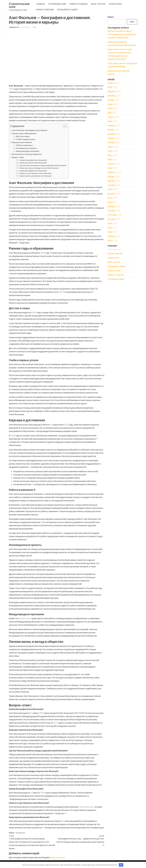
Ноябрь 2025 (114, 100)
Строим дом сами (57, 4)
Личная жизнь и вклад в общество (27, 154)
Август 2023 (113, 189)
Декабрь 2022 (114, 194)
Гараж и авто (115, 4)
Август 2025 (113, 104)
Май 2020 (112, 202)
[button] (64, 127)
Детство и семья (23, 136)
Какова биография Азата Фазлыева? (33, 160)
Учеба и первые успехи (26, 139)
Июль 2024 (113, 151)
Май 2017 (112, 228)
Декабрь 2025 (114, 96)
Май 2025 (112, 113)
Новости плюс (114, 271)
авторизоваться (57, 857)
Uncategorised (20, 833)
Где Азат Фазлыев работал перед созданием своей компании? (43, 165)
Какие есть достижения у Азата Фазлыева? (36, 173)
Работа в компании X (25, 145)
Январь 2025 (114, 130)
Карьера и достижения (22, 142)
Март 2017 (112, 232)
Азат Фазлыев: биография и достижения (30, 130)
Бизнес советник (45, 10)
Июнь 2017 (113, 223)
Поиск (111, 17)
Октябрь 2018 (114, 211)
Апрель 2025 (113, 117)
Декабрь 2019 (114, 206)
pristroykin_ (27, 27)
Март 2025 (112, 121)
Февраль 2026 (114, 91)
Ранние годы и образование (24, 133)
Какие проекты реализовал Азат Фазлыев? (36, 176)
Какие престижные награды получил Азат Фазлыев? (39, 168)
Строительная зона (19, 5)
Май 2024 (112, 159)
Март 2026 (112, 87)
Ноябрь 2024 (114, 138)
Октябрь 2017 (114, 219)
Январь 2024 (114, 177)
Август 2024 (113, 147)
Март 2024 (112, 168)
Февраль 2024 (114, 172)
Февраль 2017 (114, 236)
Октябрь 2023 (114, 185)
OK (121, 865)
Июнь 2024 (113, 155)
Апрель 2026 (113, 83)
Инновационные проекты (27, 148)
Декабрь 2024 (114, 134)
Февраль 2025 (114, 125)
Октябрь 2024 (114, 142)
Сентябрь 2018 (115, 215)
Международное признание (28, 151)
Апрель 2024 (113, 164)
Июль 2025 (113, 108)
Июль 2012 (113, 240)
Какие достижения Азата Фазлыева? (33, 163)
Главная (40, 4)
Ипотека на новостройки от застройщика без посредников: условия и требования (122, 34)
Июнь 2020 (113, 198)
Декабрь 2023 (114, 181)
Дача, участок (98, 4)
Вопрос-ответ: (18, 157)
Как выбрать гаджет (68, 10)
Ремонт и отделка (79, 4)
